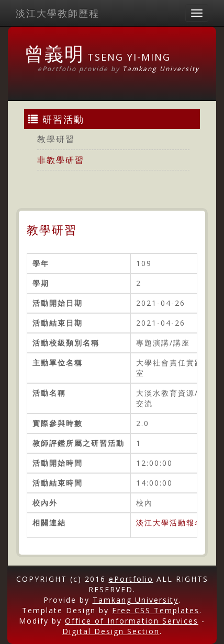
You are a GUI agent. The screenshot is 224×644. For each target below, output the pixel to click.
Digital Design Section (111, 631)
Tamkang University (161, 69)
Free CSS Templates (156, 610)
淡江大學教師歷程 (58, 13)
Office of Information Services (132, 621)
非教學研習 (61, 160)
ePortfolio (131, 579)
